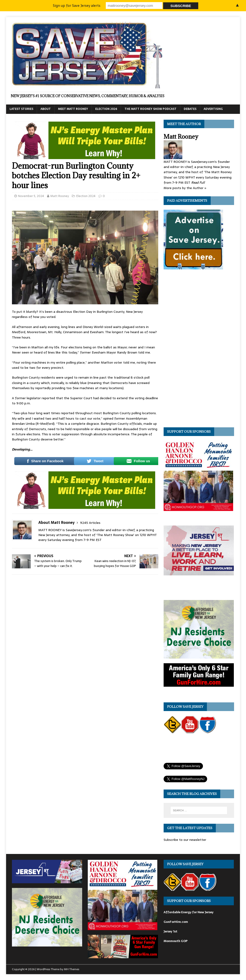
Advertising (213, 109)
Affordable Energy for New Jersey (189, 912)
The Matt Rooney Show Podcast (151, 109)
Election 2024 (86, 196)
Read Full (198, 183)
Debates (190, 109)
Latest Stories (21, 109)
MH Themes (72, 969)
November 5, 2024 (31, 196)
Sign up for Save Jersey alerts (77, 6)
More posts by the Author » (185, 188)
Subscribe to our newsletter (185, 840)
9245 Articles (90, 523)
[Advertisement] (199, 350)
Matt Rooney (60, 196)
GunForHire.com (176, 922)
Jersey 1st (171, 931)
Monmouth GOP (176, 941)
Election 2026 (106, 109)
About (46, 109)
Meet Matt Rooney (73, 109)
